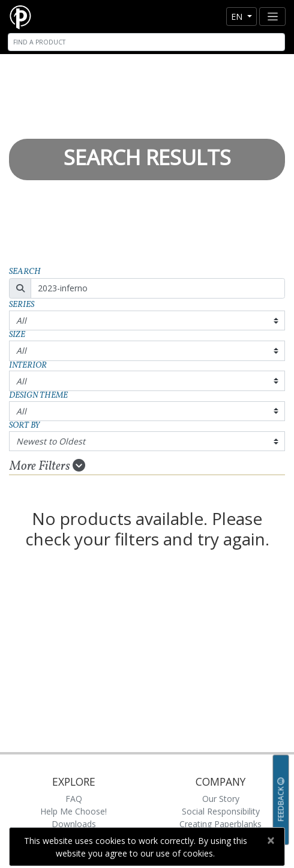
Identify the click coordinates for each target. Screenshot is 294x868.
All (21, 320)
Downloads (74, 824)
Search (25, 272)
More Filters (47, 466)
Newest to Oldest (51, 441)
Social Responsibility (221, 811)
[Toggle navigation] (272, 17)
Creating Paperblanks (220, 824)
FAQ (74, 799)
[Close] (270, 840)
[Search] (146, 42)
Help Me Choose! (73, 811)
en (238, 17)
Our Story (221, 799)
